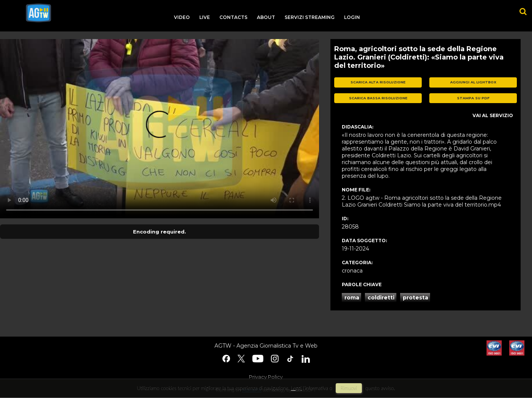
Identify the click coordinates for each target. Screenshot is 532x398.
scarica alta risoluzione (378, 82)
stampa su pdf (473, 98)
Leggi (296, 388)
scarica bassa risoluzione (378, 98)
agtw (38, 13)
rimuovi (349, 388)
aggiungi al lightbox (473, 82)
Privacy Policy (266, 377)
